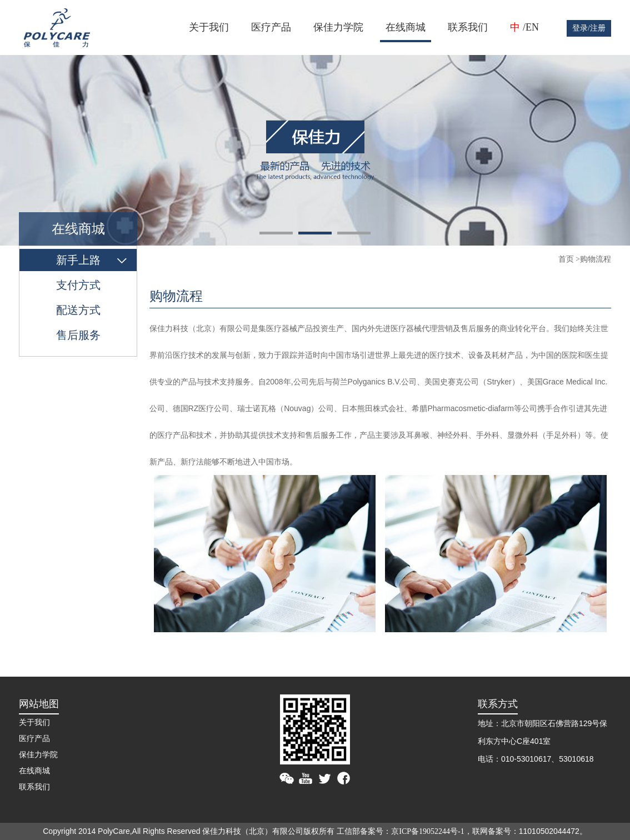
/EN (531, 27)
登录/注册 (589, 28)
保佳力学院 (338, 27)
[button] (276, 233)
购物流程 (596, 259)
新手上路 (78, 260)
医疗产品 (271, 27)
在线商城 (406, 27)
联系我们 (468, 27)
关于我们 (209, 27)
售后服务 (78, 335)
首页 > (569, 259)
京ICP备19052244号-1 (427, 831)
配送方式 (78, 310)
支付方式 (78, 285)
